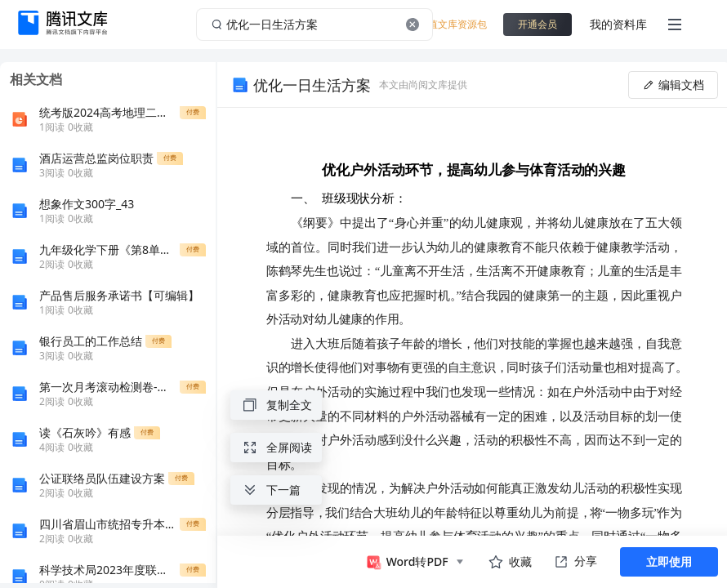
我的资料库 (618, 24)
